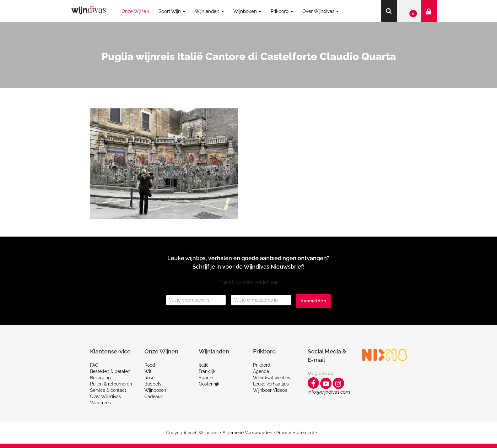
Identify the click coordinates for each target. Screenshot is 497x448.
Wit (148, 371)
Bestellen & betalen (110, 371)
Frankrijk (207, 371)
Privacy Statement (295, 433)
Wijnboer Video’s (270, 390)
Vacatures (100, 403)
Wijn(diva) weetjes (272, 378)
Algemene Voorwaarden (247, 433)
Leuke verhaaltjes (271, 384)
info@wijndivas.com (329, 392)
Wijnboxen (155, 390)
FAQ (94, 365)
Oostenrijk (209, 384)
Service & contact (108, 390)
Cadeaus (154, 396)
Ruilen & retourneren (111, 384)
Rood (150, 365)
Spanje (206, 378)
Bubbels (153, 384)
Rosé (149, 378)
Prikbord (262, 365)
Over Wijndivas (105, 396)
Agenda (261, 371)
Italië (204, 365)
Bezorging (100, 378)
